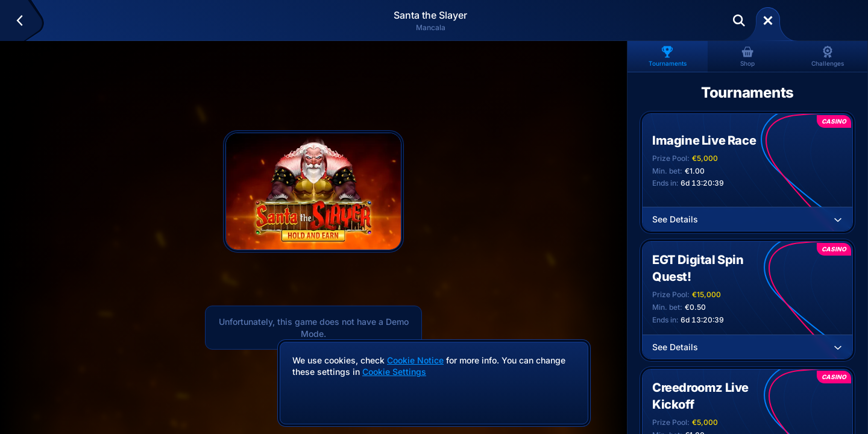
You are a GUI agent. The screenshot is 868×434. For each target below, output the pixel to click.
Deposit (816, 20)
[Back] (25, 20)
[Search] (739, 20)
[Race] (768, 20)
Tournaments (668, 56)
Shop (747, 56)
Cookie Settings (394, 372)
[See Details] (838, 219)
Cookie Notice (415, 360)
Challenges (828, 56)
